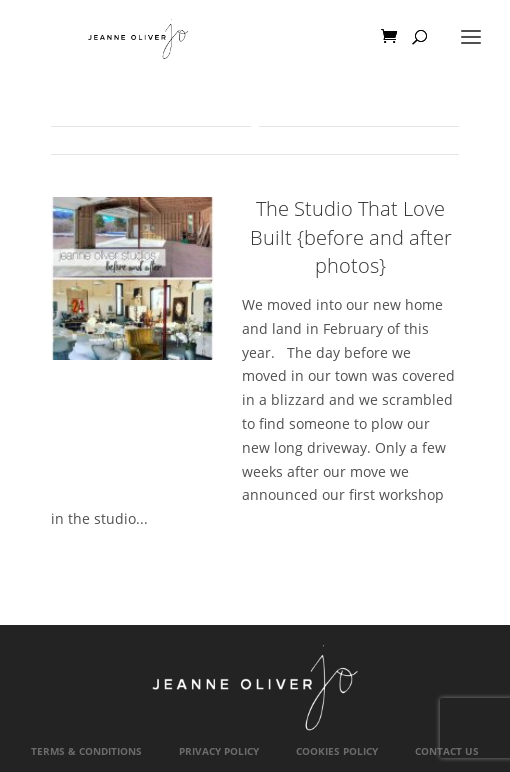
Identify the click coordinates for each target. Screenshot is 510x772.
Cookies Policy (337, 751)
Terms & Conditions (86, 751)
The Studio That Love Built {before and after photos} (351, 237)
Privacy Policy (219, 751)
